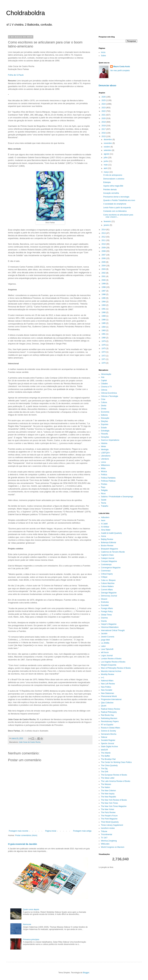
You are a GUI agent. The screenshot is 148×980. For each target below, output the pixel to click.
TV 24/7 (104, 838)
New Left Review (108, 684)
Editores (104, 415)
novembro (108, 143)
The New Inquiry (108, 794)
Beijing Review (107, 539)
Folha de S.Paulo (16, 75)
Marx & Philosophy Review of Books (116, 668)
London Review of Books (111, 659)
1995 (104, 298)
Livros (103, 462)
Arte (103, 377)
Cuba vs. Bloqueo (108, 580)
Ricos (103, 494)
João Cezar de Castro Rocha (30, 742)
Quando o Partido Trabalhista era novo (119, 200)
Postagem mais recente (18, 831)
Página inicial (51, 831)
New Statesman (108, 693)
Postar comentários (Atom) (26, 835)
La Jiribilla (105, 643)
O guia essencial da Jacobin (23, 844)
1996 (104, 294)
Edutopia (107, 182)
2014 (104, 230)
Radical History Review (110, 709)
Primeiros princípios (31, 940)
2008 (104, 251)
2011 (104, 240)
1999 (104, 284)
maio (106, 165)
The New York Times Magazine (114, 806)
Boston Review (107, 546)
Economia (105, 412)
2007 (104, 255)
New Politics (106, 687)
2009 (104, 248)
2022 (104, 111)
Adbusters (105, 517)
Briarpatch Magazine (109, 549)
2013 (104, 233)
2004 (104, 266)
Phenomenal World (109, 696)
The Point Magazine (109, 819)
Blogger (86, 973)
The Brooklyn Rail (108, 759)
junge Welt (105, 640)
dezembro (108, 140)
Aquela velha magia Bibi (113, 186)
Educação (105, 418)
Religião (104, 490)
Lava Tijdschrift (107, 649)
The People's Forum (109, 816)
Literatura (105, 459)
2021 (104, 115)
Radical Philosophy (109, 712)
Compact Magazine (109, 561)
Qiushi (104, 706)
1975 (104, 348)
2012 (104, 237)
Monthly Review (108, 674)
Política (104, 475)
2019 (104, 122)
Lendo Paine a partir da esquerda (117, 208)
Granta (104, 621)
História (104, 443)
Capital (104, 381)
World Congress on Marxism (113, 847)
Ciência (104, 390)
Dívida (104, 409)
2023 (104, 108)
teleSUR (104, 750)
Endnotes (105, 602)
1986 (104, 320)
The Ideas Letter (108, 778)
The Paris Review (108, 812)
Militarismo (105, 465)
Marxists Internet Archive (111, 671)
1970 (104, 363)
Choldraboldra (26, 13)
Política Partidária (108, 478)
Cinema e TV (106, 387)
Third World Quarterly (110, 822)
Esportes (105, 424)
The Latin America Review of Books (116, 781)
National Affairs (107, 681)
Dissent (104, 599)
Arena (103, 536)
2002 (104, 273)
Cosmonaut (106, 571)
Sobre (103, 56)
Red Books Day (107, 715)
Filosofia (104, 434)
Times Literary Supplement (112, 825)
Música (104, 472)
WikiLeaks (105, 844)
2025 (104, 100)
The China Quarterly (109, 765)
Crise (103, 399)
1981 (104, 334)
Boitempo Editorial (108, 543)
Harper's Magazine (109, 624)
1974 (104, 352)
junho (106, 161)
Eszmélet (105, 605)
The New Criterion (108, 791)
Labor (103, 646)
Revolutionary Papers (110, 721)
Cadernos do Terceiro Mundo (113, 552)
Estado (104, 428)
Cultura (104, 402)
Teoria (104, 503)
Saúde (104, 500)
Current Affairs (107, 590)
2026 (104, 97)
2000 (104, 280)
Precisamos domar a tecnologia (116, 197)
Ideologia (105, 450)
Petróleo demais (110, 190)
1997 (104, 291)
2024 (104, 104)
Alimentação (106, 374)
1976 (104, 345)
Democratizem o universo (114, 179)
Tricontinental (107, 834)
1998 (104, 287)
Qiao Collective (107, 703)
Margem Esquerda (109, 665)
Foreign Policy (107, 611)
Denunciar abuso (107, 85)
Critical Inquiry (107, 574)
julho (106, 158)
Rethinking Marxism (109, 718)
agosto (107, 154)
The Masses (106, 784)
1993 (104, 305)
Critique (104, 577)
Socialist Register (108, 740)
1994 (104, 302)
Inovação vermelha (111, 193)
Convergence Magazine (111, 568)
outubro (107, 147)
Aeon (103, 520)
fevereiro (108, 221)
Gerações (105, 437)
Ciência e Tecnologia (110, 396)
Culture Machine (108, 583)
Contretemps (106, 565)
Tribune (104, 831)
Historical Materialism (110, 627)
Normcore (27, 924)
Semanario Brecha (109, 734)
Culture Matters (107, 586)
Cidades (104, 384)
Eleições (104, 421)
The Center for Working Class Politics (116, 762)
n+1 (103, 678)
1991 (104, 309)
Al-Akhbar (105, 527)
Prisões (104, 484)
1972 (104, 356)
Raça (103, 487)
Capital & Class (107, 555)
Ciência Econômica (109, 393)
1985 (104, 323)
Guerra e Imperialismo (110, 440)
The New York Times (109, 803)
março (107, 172)
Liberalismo (106, 456)
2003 (104, 269)
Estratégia (105, 431)
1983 (104, 330)
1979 (104, 341)
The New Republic (109, 797)
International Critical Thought (113, 630)
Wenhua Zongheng (109, 841)
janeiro (107, 225)
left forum (105, 652)
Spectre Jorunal (107, 743)
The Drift (105, 772)
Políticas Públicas (108, 481)
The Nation (106, 787)
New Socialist (107, 690)
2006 (104, 258)
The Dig (104, 769)
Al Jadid (104, 524)
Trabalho (105, 506)
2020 (104, 118)
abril (106, 168)
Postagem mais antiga (82, 831)
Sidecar (104, 737)
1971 (104, 359)
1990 (104, 312)
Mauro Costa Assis (122, 67)
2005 (104, 262)
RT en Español (107, 725)
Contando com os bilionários (115, 211)
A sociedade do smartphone (115, 204)
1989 (104, 316)
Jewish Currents (108, 637)
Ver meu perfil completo (120, 71)
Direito (104, 406)
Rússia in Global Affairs (111, 728)
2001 (104, 276)
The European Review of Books (114, 775)
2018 (104, 126)
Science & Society (108, 731)
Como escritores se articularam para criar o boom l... (118, 216)
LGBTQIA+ (106, 453)
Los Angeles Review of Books (113, 662)
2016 (104, 133)
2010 (104, 244)
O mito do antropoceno (113, 175)
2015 (104, 136)
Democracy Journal (109, 596)
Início (103, 52)
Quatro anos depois (31, 909)
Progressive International (111, 699)
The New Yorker (108, 809)
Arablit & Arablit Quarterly (111, 533)
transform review (108, 828)
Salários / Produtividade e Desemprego (117, 497)
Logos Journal (107, 656)
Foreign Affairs (107, 608)
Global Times (106, 615)
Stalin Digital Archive (109, 747)
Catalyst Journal (108, 558)
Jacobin (104, 634)
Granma (104, 618)
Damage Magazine (109, 593)
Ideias (103, 446)
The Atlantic (106, 753)
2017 (104, 129)
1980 (104, 338)
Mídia (103, 468)
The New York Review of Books (114, 800)
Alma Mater (106, 530)
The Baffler (105, 756)
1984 (104, 327)
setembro (108, 150)
